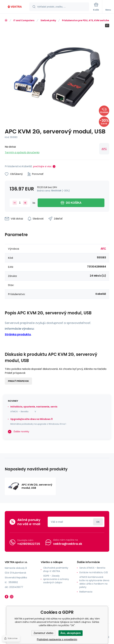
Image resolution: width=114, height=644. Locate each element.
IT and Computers (24, 20)
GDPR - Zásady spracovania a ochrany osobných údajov (56, 579)
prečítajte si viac (42, 166)
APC (104, 149)
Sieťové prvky (48, 20)
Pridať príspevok (18, 381)
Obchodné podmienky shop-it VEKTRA (56, 569)
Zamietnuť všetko (43, 633)
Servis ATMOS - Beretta (92, 568)
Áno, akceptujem (70, 633)
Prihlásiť (98, 522)
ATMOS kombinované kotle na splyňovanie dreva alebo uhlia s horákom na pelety (94, 582)
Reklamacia (86, 592)
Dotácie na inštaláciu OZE (94, 572)
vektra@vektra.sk (68, 544)
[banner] (15, 7)
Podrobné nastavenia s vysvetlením (57, 639)
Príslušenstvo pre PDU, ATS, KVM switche (86, 20)
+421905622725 (29, 544)
